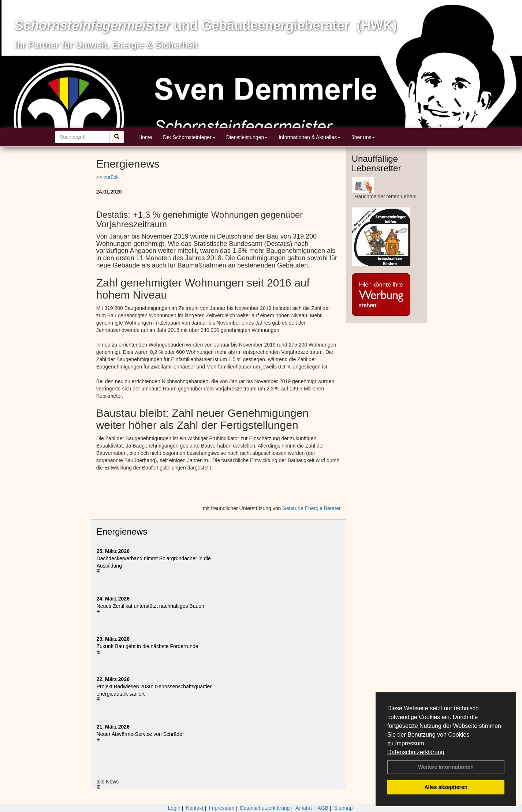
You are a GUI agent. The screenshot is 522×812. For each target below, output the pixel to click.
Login (174, 808)
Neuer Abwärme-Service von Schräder (140, 734)
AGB (323, 808)
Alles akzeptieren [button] (446, 787)
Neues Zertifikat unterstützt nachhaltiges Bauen (150, 606)
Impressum (409, 743)
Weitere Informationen (446, 767)
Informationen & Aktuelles (310, 137)
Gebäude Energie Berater (312, 508)
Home (145, 137)
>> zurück (107, 177)
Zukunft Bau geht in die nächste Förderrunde (148, 646)
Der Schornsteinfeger (189, 137)
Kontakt (195, 808)
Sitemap (343, 808)
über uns (363, 137)
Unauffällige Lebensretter (376, 163)
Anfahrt (304, 808)
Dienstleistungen (247, 137)
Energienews (122, 532)
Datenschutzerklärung (416, 752)
